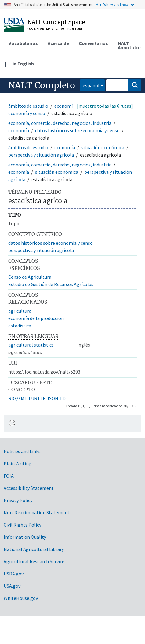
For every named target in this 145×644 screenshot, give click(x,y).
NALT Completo (42, 85)
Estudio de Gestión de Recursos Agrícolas (51, 284)
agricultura (20, 311)
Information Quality (25, 537)
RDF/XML (18, 398)
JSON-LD (56, 398)
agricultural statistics (31, 345)
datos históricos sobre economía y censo (77, 130)
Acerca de (58, 43)
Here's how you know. (113, 4)
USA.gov (12, 586)
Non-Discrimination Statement (37, 512)
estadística (20, 326)
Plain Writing (18, 463)
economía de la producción (36, 318)
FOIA (9, 476)
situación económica (103, 147)
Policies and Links (22, 451)
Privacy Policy (18, 500)
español (90, 85)
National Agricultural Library (34, 549)
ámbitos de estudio (28, 106)
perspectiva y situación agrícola (41, 155)
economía (65, 106)
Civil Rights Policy (22, 525)
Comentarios (93, 43)
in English (23, 64)
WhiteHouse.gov (21, 598)
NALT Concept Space (56, 22)
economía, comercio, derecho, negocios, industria (60, 123)
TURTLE (37, 398)
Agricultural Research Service (34, 561)
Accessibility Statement (29, 488)
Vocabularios (23, 43)
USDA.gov (14, 574)
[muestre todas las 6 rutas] (105, 106)
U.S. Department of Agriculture (55, 29)
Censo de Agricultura (30, 277)
